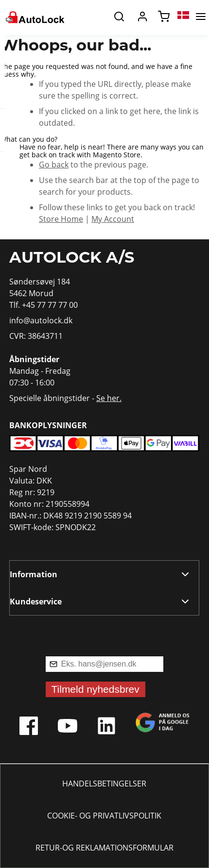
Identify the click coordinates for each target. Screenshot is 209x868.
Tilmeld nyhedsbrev (96, 689)
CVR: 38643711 (36, 336)
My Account (113, 219)
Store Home (61, 219)
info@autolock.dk (41, 320)
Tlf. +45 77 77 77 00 (44, 305)
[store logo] (34, 17)
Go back (54, 165)
